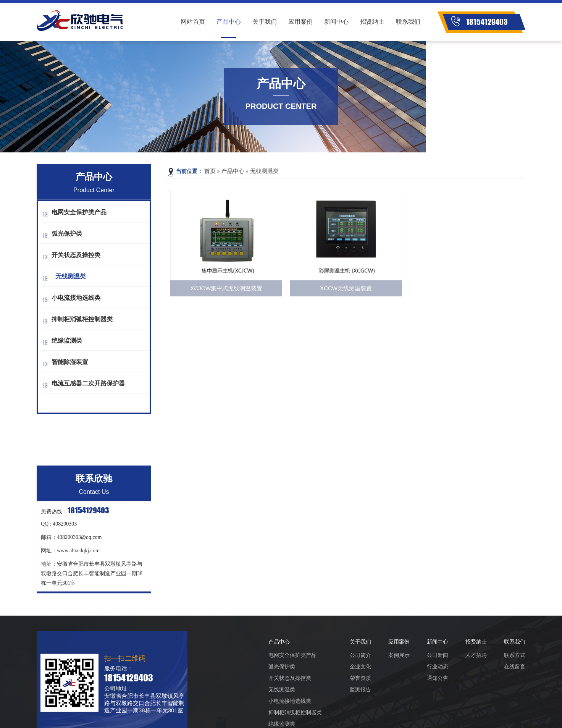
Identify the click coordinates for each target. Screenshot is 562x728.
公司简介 (360, 691)
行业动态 (438, 703)
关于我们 (265, 22)
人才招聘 (476, 691)
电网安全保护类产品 (79, 215)
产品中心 (229, 22)
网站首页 (193, 22)
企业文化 (360, 703)
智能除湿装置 (70, 365)
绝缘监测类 (67, 344)
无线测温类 (71, 279)
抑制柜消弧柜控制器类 (82, 322)
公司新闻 (438, 691)
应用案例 (300, 22)
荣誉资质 (360, 714)
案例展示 (399, 691)
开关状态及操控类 (76, 258)
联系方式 (515, 691)
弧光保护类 (67, 237)
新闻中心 (336, 22)
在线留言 (515, 703)
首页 (210, 171)
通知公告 (438, 714)
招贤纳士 (372, 22)
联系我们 (408, 22)
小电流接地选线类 (76, 301)
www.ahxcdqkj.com (78, 578)
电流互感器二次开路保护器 (88, 386)
